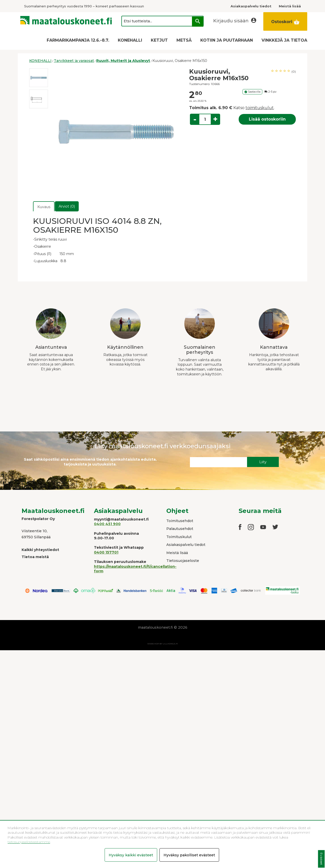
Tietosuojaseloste (183, 561)
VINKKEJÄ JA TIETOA (284, 40)
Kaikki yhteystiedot (40, 550)
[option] (39, 78)
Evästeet (321, 859)
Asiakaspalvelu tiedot (186, 545)
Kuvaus (44, 207)
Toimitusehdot (180, 521)
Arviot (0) (67, 206)
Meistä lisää (177, 553)
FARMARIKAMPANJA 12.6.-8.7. (78, 40)
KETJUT (159, 40)
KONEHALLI (130, 40)
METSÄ (184, 40)
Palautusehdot (180, 529)
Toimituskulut (179, 537)
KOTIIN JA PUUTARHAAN (227, 40)
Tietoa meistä (35, 557)
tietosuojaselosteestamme (29, 842)
